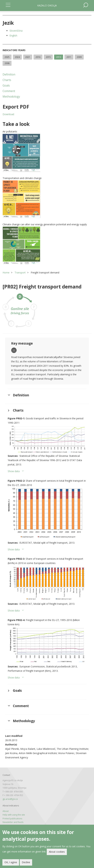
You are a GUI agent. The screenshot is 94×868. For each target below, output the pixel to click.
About (6, 811)
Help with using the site (14, 815)
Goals (6, 85)
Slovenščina (16, 31)
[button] (47, 153)
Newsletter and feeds (13, 822)
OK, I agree (11, 862)
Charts (7, 80)
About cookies (57, 852)
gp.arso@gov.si (10, 799)
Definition (9, 74)
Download (8, 114)
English (13, 35)
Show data (14, 471)
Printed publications (12, 819)
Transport (20, 273)
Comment (9, 91)
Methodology (11, 97)
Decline (26, 862)
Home (6, 273)
